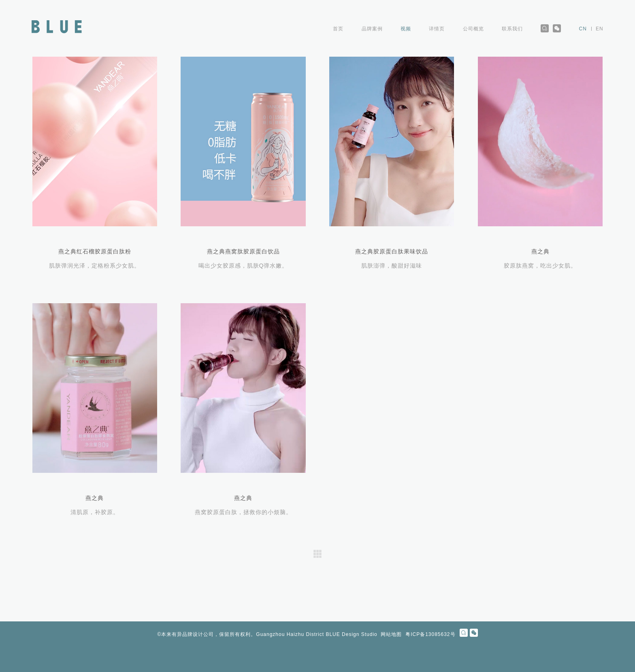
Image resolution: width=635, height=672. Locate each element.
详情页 (437, 29)
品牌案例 (372, 29)
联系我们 (512, 29)
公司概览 (473, 29)
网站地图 (391, 634)
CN (583, 29)
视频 (406, 29)
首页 (338, 29)
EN (600, 29)
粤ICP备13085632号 (430, 634)
